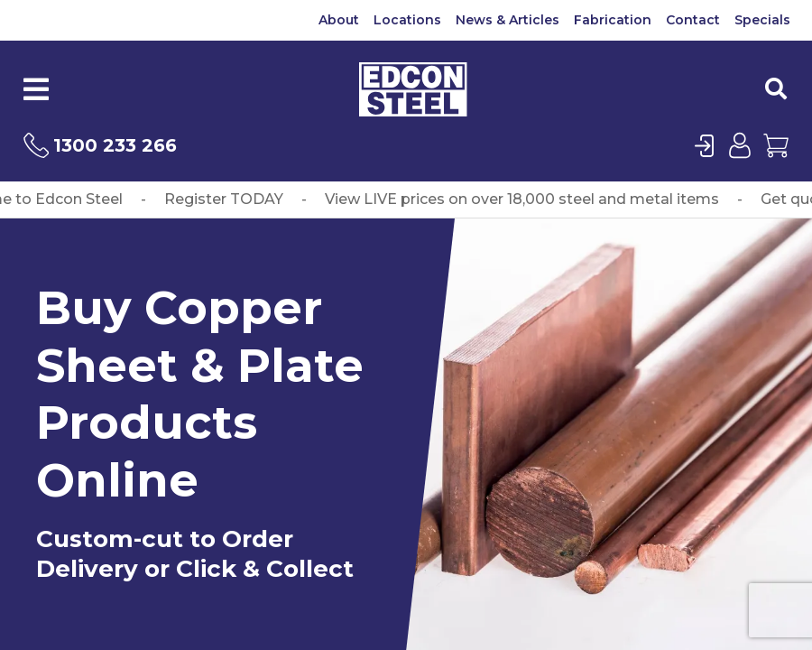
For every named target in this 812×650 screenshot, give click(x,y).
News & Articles (507, 20)
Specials (762, 20)
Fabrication (613, 20)
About (339, 20)
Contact (693, 20)
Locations (407, 20)
